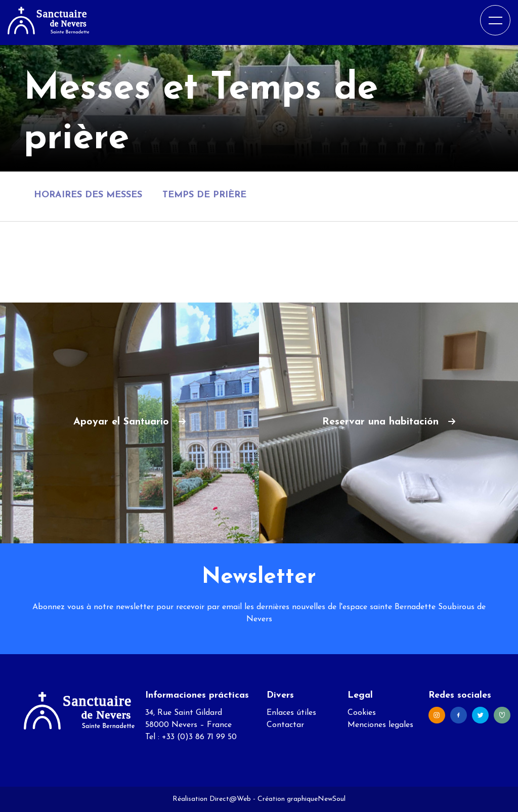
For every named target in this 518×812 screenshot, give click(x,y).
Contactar (285, 725)
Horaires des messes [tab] (88, 195)
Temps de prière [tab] (204, 195)
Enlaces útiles (291, 713)
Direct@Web (230, 799)
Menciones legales (380, 725)
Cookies (362, 713)
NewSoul (332, 799)
